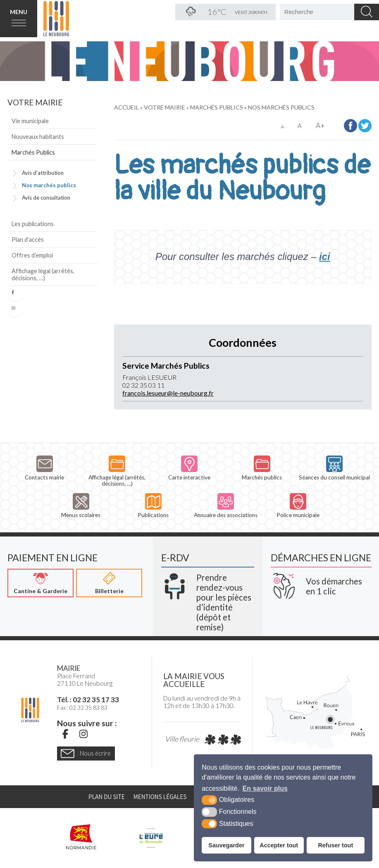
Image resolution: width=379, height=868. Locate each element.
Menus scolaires (81, 506)
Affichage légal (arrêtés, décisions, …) (43, 274)
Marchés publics (262, 468)
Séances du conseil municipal (334, 468)
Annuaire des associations (226, 506)
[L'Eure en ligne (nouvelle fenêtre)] (151, 837)
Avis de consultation (46, 198)
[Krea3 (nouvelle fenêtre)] (207, 599)
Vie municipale (30, 121)
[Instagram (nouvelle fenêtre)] (83, 734)
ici (325, 256)
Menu (19, 12)
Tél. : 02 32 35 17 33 (88, 700)
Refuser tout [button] (335, 845)
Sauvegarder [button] (226, 845)
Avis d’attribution (43, 173)
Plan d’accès (28, 240)
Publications (153, 506)
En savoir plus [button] (265, 788)
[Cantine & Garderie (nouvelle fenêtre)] (40, 583)
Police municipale (298, 506)
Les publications (33, 224)
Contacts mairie (44, 468)
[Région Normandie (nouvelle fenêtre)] (81, 837)
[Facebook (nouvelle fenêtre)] (65, 734)
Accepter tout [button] (279, 845)
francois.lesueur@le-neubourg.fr (168, 393)
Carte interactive (189, 468)
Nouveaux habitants (38, 137)
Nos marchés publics (49, 185)
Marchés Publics (33, 152)
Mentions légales (160, 796)
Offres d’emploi (32, 255)
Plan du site (107, 796)
